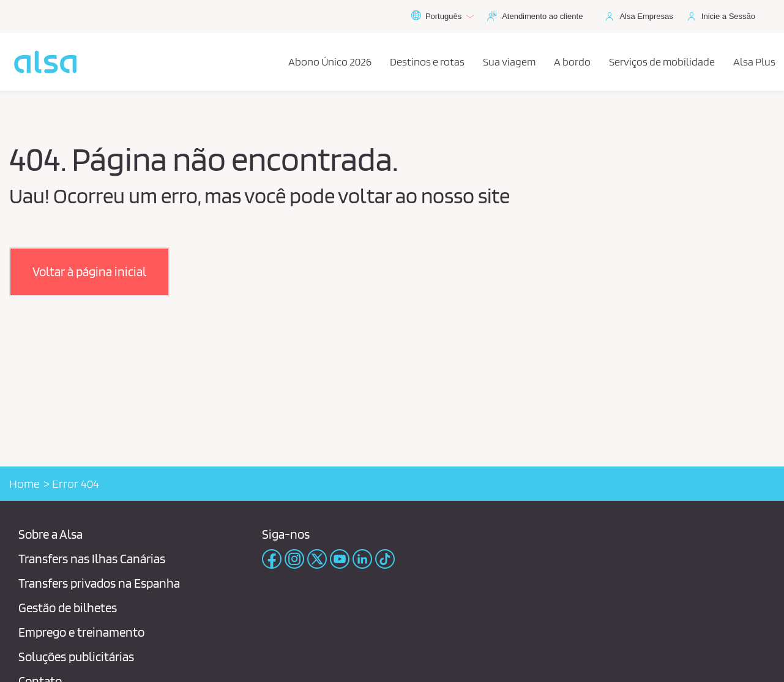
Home (24, 484)
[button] (89, 272)
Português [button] (442, 17)
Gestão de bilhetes (68, 608)
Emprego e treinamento (81, 632)
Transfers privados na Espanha (99, 583)
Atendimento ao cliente (542, 16)
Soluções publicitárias (76, 657)
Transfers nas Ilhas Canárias (92, 559)
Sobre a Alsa (50, 534)
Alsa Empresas (646, 16)
